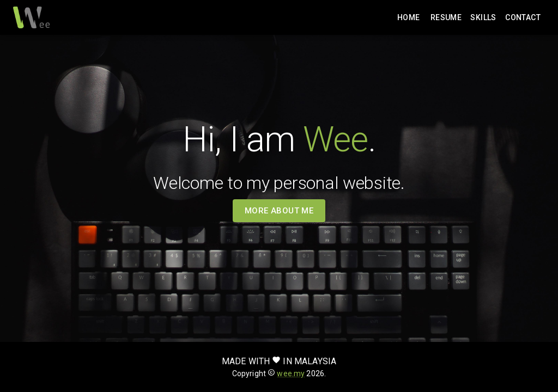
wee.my (291, 373)
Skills (483, 18)
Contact (523, 18)
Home (409, 18)
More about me (279, 211)
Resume (446, 18)
